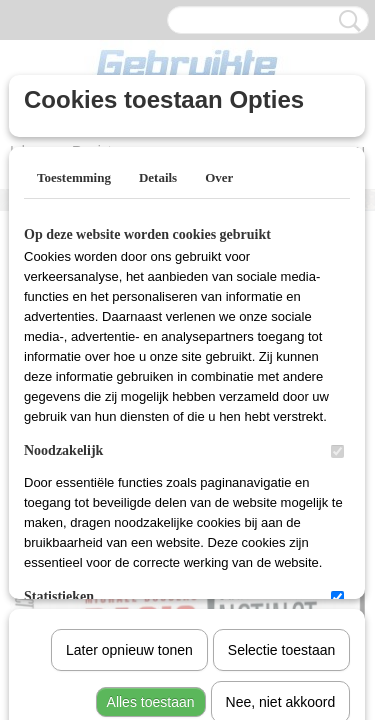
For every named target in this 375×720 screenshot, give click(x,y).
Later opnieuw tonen (129, 443)
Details (158, 177)
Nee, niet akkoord (281, 495)
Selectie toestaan (281, 443)
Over (219, 177)
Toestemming (74, 177)
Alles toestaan (151, 495)
